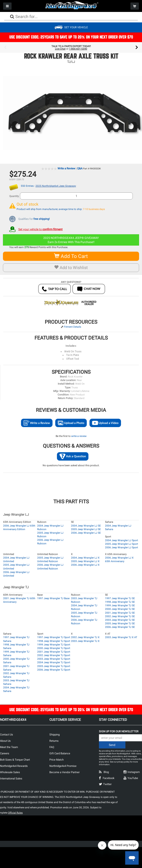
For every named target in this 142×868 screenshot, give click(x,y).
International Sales (11, 778)
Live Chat (60, 49)
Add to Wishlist (71, 268)
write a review (79, 436)
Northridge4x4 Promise (63, 766)
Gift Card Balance (60, 753)
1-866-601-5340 (78, 49)
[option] (71, 48)
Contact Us (7, 735)
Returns (54, 741)
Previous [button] (5, 48)
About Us (5, 741)
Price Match (57, 760)
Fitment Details (72, 327)
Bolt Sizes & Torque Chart (15, 760)
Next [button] (137, 48)
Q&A (80, 168)
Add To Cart (71, 256)
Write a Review (66, 168)
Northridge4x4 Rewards (14, 766)
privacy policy (123, 762)
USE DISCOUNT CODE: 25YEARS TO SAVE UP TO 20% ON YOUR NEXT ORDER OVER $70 (71, 37)
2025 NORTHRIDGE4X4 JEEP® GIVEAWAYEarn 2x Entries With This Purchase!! (71, 240)
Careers (5, 753)
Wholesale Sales (10, 772)
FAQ (52, 747)
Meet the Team (9, 747)
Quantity (14, 196)
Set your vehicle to (40, 229)
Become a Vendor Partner (64, 772)
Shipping (55, 735)
